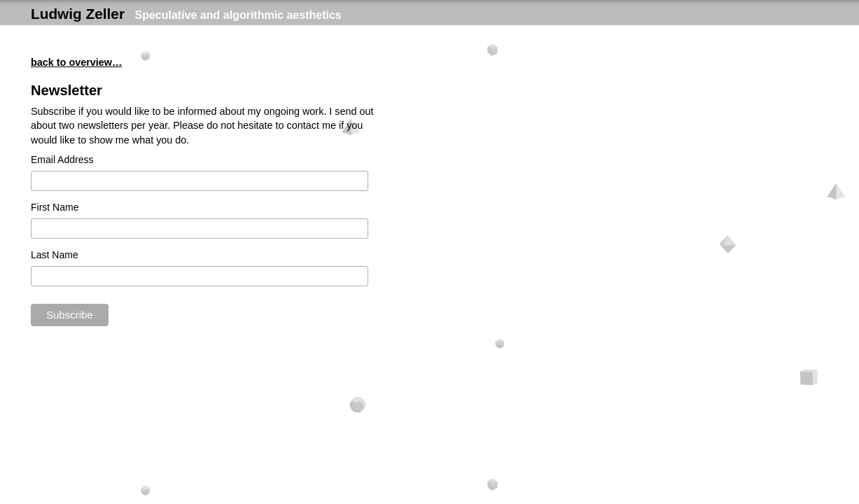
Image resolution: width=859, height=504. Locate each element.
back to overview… (76, 62)
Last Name (55, 255)
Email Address (62, 160)
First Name (55, 207)
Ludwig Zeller (78, 14)
